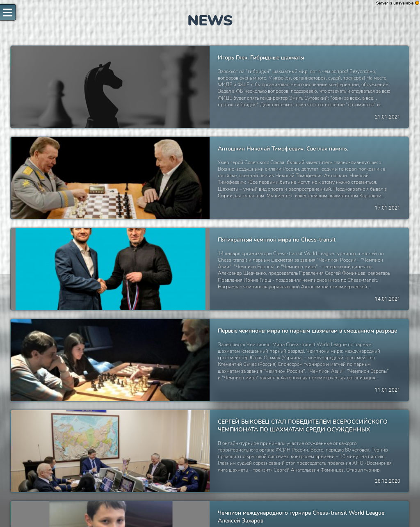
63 (223, 508)
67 (257, 508)
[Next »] (290, 508)
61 (197, 508)
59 (174, 508)
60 (186, 508)
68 (269, 508)
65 (246, 508)
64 (234, 508)
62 (210, 508)
